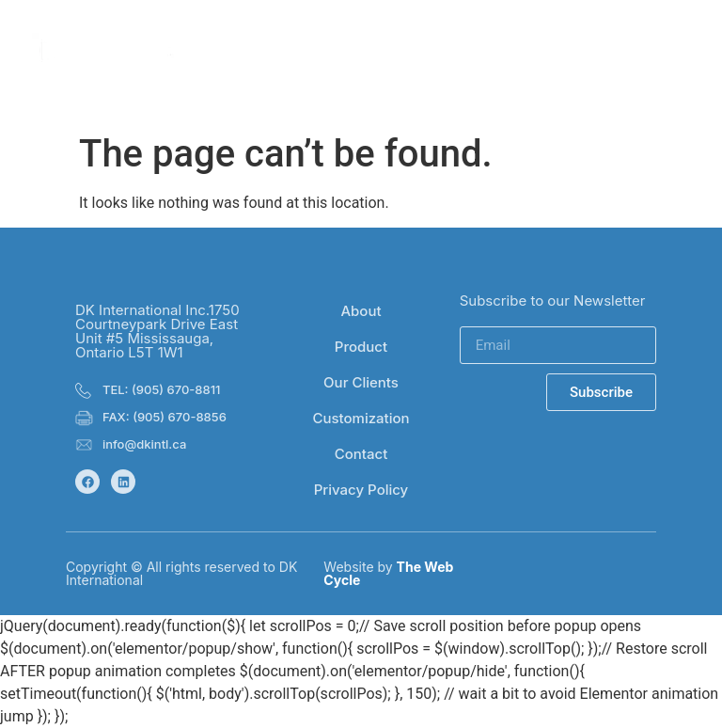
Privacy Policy (361, 490)
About (361, 311)
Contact (361, 454)
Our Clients (361, 382)
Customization (361, 418)
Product (361, 347)
